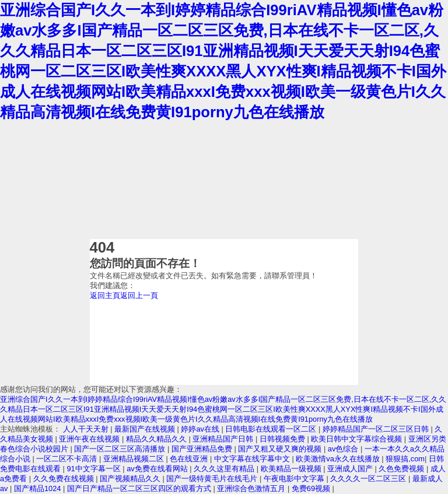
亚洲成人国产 (351, 469)
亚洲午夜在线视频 (90, 439)
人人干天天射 (87, 429)
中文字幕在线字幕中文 (253, 459)
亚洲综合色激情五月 (252, 488)
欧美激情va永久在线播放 (339, 459)
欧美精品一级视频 (292, 469)
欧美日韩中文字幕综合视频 (358, 439)
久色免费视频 (402, 469)
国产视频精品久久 (131, 479)
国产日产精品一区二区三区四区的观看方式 (140, 488)
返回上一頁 (139, 295)
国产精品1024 (38, 488)
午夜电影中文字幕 (295, 479)
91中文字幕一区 (94, 469)
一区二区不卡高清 (68, 459)
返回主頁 (105, 295)
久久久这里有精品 (225, 469)
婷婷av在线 (201, 429)
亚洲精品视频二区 (135, 459)
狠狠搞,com (405, 459)
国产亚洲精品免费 (203, 449)
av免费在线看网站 (158, 469)
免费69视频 (312, 488)
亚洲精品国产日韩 (224, 439)
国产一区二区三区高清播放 (121, 449)
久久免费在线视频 (65, 479)
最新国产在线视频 (146, 429)
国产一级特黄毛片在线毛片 (213, 479)
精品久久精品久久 (157, 439)
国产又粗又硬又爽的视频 (281, 449)
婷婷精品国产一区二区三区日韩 (377, 429)
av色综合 (344, 449)
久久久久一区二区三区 (369, 479)
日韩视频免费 (283, 439)
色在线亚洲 (190, 459)
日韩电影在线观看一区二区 (272, 429)
